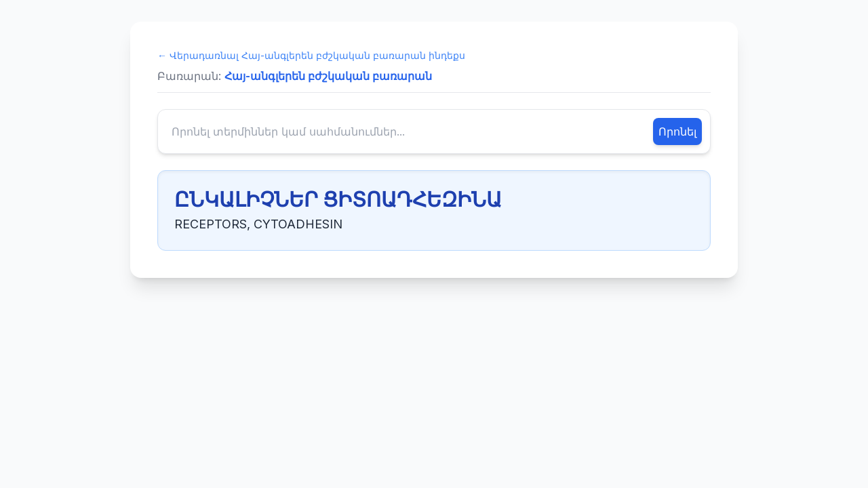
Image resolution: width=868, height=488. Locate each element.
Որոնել (677, 131)
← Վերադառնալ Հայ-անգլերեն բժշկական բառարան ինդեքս (311, 55)
